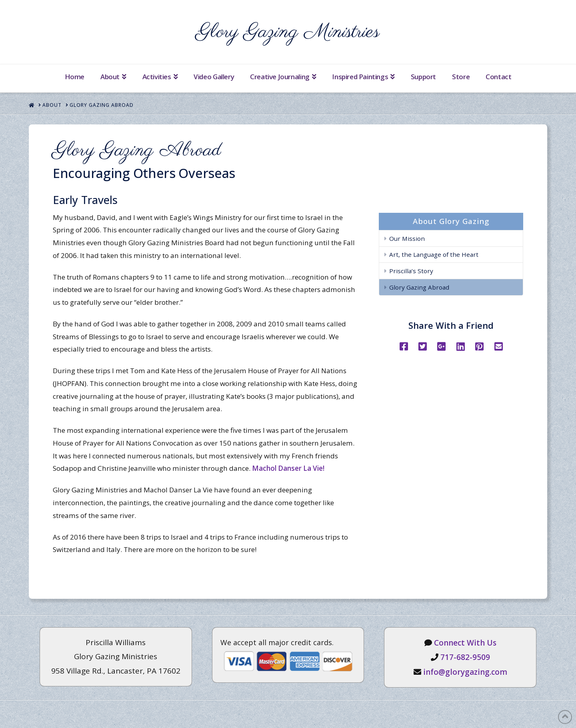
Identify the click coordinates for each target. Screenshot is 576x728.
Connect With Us (465, 643)
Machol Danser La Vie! (288, 468)
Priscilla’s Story (411, 271)
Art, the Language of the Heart (434, 254)
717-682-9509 (465, 657)
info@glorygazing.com (465, 672)
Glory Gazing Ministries (288, 32)
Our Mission (407, 238)
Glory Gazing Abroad (419, 287)
